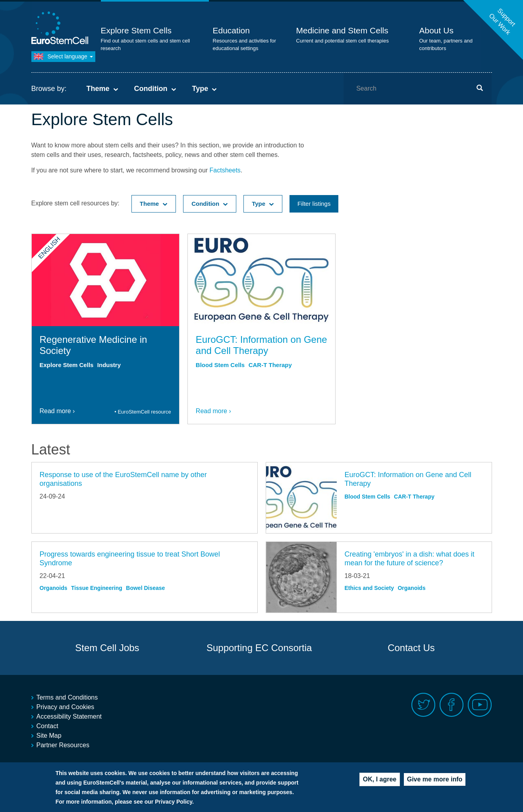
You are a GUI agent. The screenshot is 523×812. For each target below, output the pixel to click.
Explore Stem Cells (136, 30)
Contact (47, 726)
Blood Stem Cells (220, 365)
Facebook (452, 705)
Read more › (57, 411)
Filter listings (314, 204)
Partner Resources (63, 745)
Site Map (49, 736)
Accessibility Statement (69, 716)
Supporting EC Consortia (259, 648)
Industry (109, 365)
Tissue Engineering (97, 588)
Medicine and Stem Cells (342, 30)
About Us (436, 30)
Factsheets (225, 170)
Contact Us (411, 648)
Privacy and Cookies (66, 707)
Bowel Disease (145, 588)
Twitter (424, 705)
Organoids (54, 588)
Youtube (480, 705)
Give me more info (435, 784)
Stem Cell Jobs (107, 648)
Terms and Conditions (67, 697)
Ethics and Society (369, 588)
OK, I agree (380, 784)
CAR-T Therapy (270, 365)
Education (231, 30)
